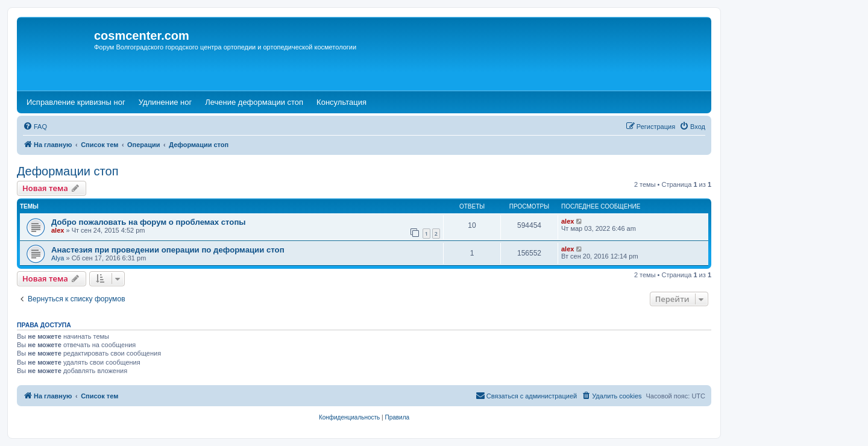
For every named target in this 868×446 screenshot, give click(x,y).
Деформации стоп (68, 171)
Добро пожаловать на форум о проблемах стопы (149, 222)
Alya (58, 258)
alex (58, 230)
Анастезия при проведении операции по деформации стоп (168, 250)
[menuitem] (35, 127)
